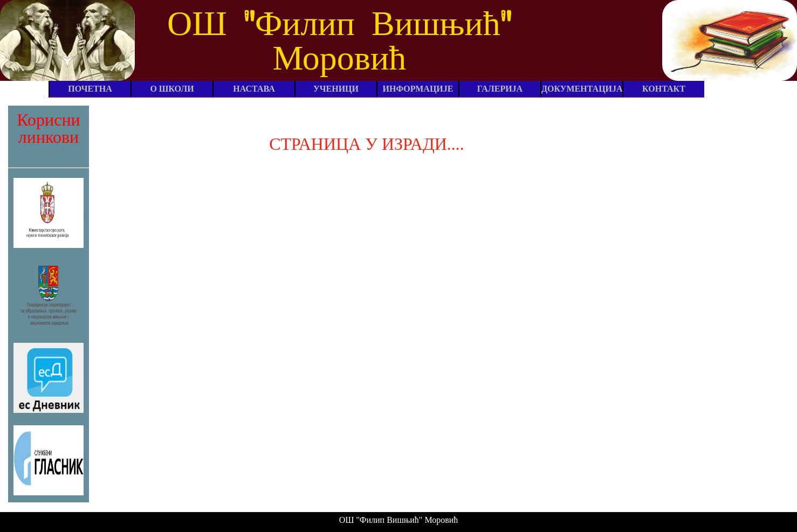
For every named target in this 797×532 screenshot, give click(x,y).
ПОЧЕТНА (90, 89)
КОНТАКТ (664, 89)
